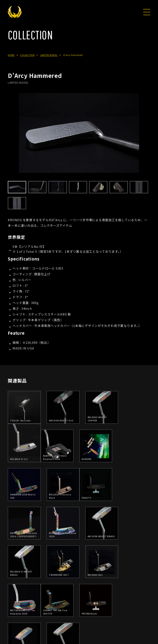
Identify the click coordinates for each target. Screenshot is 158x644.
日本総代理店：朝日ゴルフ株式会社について (70, 615)
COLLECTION (27, 61)
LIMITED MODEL (49, 61)
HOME (11, 61)
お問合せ (114, 615)
